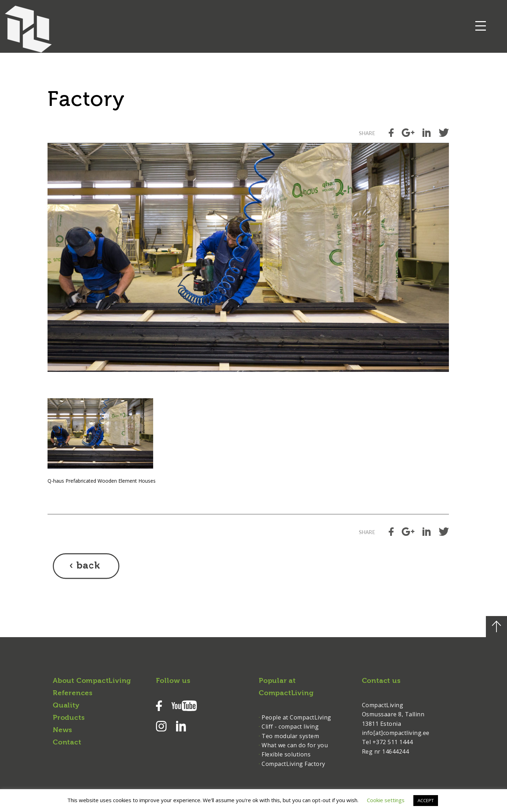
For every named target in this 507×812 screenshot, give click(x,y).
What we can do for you (295, 745)
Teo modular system (290, 736)
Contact (67, 743)
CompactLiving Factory (293, 764)
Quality (66, 706)
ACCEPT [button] (426, 800)
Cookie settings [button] (386, 800)
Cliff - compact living (290, 727)
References (73, 693)
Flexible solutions (286, 754)
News (62, 730)
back (88, 566)
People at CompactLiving (296, 717)
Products (69, 718)
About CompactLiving (92, 681)
